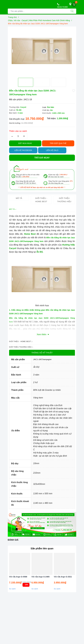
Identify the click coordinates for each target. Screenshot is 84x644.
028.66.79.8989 (62, 7)
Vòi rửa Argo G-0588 (18, 577)
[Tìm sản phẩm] (38, 11)
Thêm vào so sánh (18, 131)
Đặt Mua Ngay (25, 143)
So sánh (12, 589)
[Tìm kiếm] (72, 11)
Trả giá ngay (42, 158)
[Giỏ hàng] (74, 4)
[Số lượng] (18, 136)
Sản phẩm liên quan (42, 549)
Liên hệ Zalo (52, 150)
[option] (42, 51)
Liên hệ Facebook (23, 150)
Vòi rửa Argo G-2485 (40, 577)
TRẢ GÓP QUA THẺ (58, 143)
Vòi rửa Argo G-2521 (63, 577)
